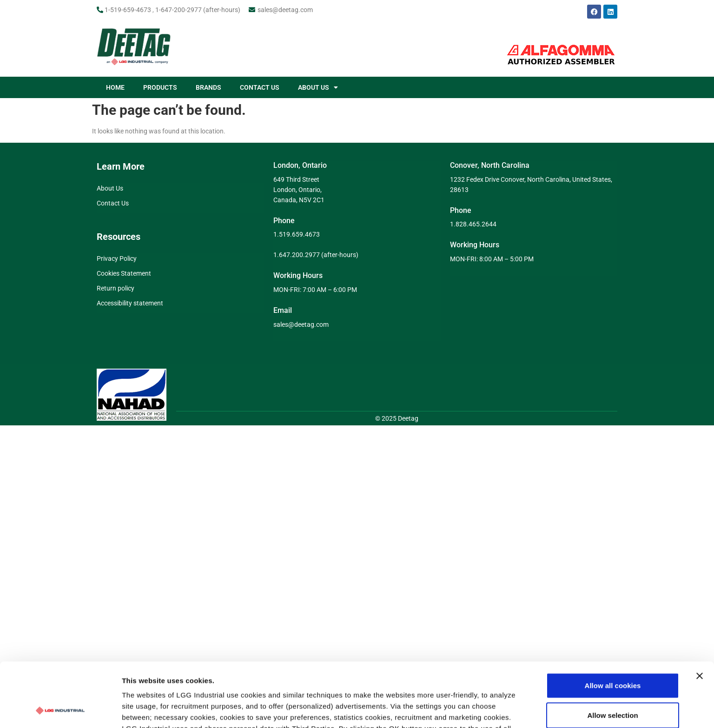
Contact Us (113, 203)
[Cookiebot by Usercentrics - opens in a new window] (60, 668)
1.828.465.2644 (473, 224)
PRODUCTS (160, 87)
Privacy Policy (117, 258)
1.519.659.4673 (297, 234)
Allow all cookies (613, 583)
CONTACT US (260, 87)
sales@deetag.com (285, 10)
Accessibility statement (130, 303)
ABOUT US (318, 87)
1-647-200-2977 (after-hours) (198, 10)
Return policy (116, 288)
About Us (110, 188)
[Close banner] (700, 574)
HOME (115, 87)
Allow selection (612, 613)
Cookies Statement (124, 273)
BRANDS (208, 87)
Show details (488, 668)
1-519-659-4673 (128, 10)
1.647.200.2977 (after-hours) (316, 255)
